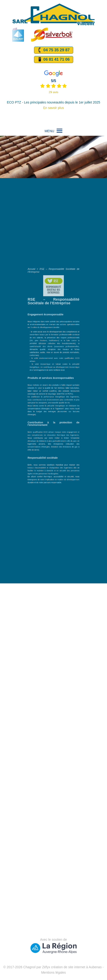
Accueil (41, 316)
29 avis (53, 92)
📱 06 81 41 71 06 (53, 59)
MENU (53, 131)
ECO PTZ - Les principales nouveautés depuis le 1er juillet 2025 (53, 102)
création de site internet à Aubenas (76, 967)
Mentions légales (53, 972)
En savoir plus (53, 108)
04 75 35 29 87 (53, 50)
